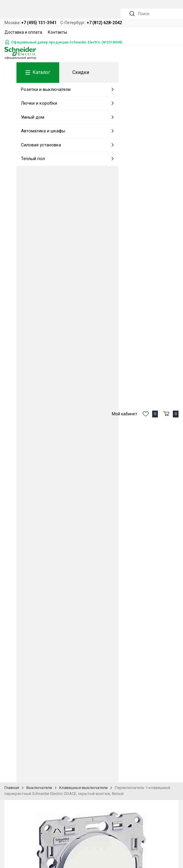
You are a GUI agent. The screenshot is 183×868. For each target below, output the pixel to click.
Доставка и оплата (23, 32)
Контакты (57, 32)
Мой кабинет (125, 414)
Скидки (81, 72)
